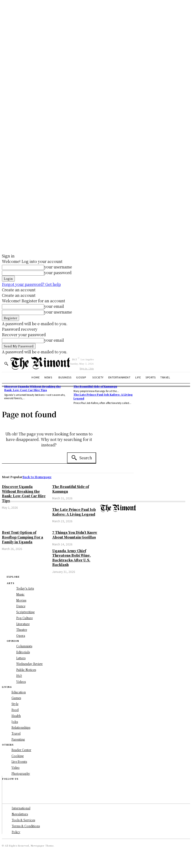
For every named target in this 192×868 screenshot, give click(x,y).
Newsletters (20, 814)
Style (15, 704)
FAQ (19, 676)
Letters (21, 658)
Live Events (19, 761)
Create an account (19, 290)
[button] (6, 364)
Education (19, 692)
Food (15, 710)
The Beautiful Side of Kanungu (95, 386)
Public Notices (26, 670)
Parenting (18, 739)
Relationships (21, 727)
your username (58, 267)
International (21, 808)
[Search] (82, 458)
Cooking (18, 756)
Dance (21, 606)
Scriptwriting (25, 612)
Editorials (23, 652)
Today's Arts (25, 588)
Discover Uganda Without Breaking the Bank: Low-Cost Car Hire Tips (24, 494)
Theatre (22, 630)
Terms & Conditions (26, 826)
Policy (16, 832)
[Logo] (40, 363)
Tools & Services (23, 820)
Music (20, 594)
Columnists (24, 646)
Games (16, 698)
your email (54, 306)
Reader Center (21, 750)
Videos (21, 682)
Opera (21, 635)
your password (58, 273)
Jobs (15, 722)
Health (16, 716)
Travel (16, 733)
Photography (21, 773)
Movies (21, 600)
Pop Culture (24, 618)
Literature (23, 624)
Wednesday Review (29, 664)
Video (16, 767)
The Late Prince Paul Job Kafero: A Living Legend (103, 396)
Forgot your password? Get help (31, 284)
